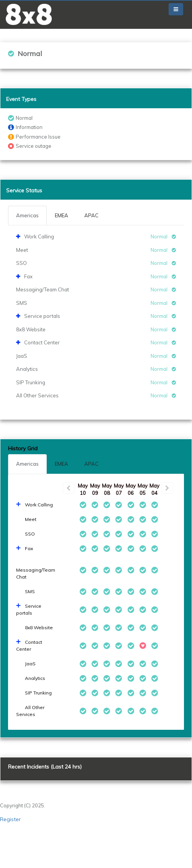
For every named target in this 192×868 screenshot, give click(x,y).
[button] (29, 14)
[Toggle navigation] (176, 9)
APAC (91, 464)
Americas (27, 464)
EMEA (62, 464)
